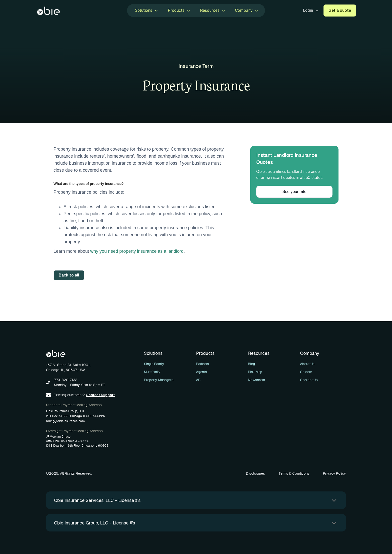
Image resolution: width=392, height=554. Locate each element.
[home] (48, 11)
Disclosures (255, 473)
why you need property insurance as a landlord (137, 251)
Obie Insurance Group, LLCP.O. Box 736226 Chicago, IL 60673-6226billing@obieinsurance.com (75, 416)
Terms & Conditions (294, 473)
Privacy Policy (334, 473)
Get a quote (340, 10)
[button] (146, 11)
